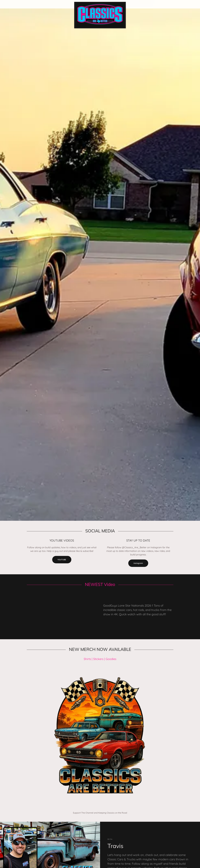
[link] (100, 3)
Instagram (138, 563)
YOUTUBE (62, 560)
